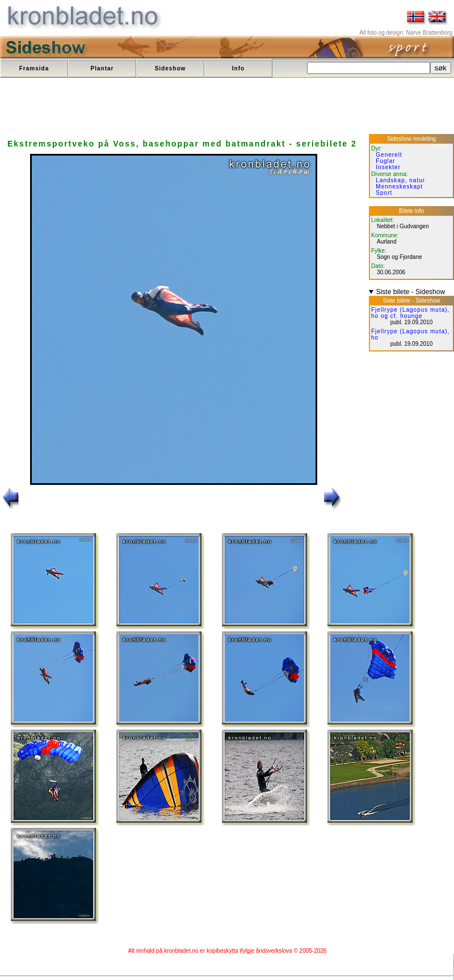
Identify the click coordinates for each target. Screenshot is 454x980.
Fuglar (385, 161)
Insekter (388, 167)
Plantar (102, 68)
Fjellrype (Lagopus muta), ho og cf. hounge (410, 313)
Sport (384, 193)
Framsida (34, 68)
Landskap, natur (400, 180)
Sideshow (171, 68)
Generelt (389, 155)
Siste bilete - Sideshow (411, 292)
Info (238, 68)
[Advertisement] (208, 107)
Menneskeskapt (399, 187)
